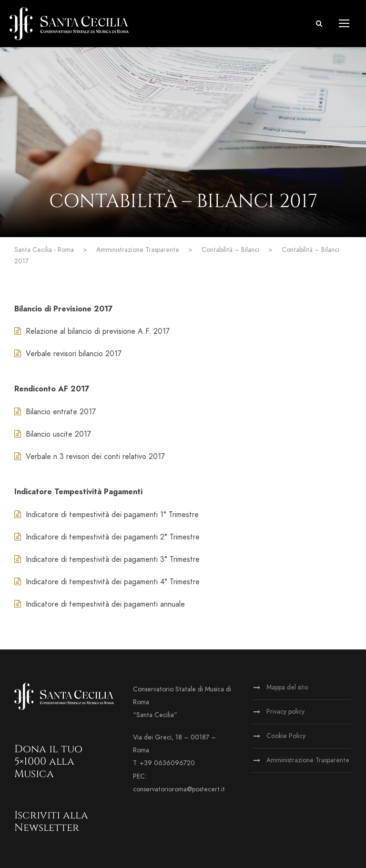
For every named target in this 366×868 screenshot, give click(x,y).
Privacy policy (285, 712)
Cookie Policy (286, 736)
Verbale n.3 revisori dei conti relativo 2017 (90, 457)
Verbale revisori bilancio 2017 (68, 354)
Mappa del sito (287, 687)
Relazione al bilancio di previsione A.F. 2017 (92, 331)
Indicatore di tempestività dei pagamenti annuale (100, 604)
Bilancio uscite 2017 (53, 434)
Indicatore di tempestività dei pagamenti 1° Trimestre (107, 515)
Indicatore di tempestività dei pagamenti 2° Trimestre (107, 537)
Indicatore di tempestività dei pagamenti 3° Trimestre (107, 559)
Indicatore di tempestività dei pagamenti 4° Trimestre (107, 582)
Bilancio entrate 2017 (55, 412)
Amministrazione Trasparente (308, 760)
